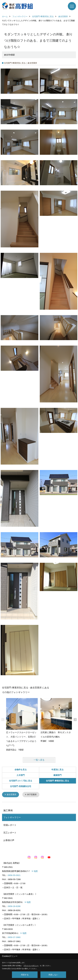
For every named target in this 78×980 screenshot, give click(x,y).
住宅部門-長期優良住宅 (21, 786)
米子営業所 (32, 794)
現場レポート (10, 825)
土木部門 (21, 775)
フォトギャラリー (12, 817)
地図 (36, 871)
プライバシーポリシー (31, 966)
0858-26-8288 (14, 906)
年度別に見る (58, 770)
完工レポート (10, 833)
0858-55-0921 (14, 875)
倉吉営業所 (12, 794)
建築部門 (58, 775)
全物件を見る (21, 770)
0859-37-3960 (14, 937)
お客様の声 (9, 840)
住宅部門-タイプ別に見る (21, 781)
